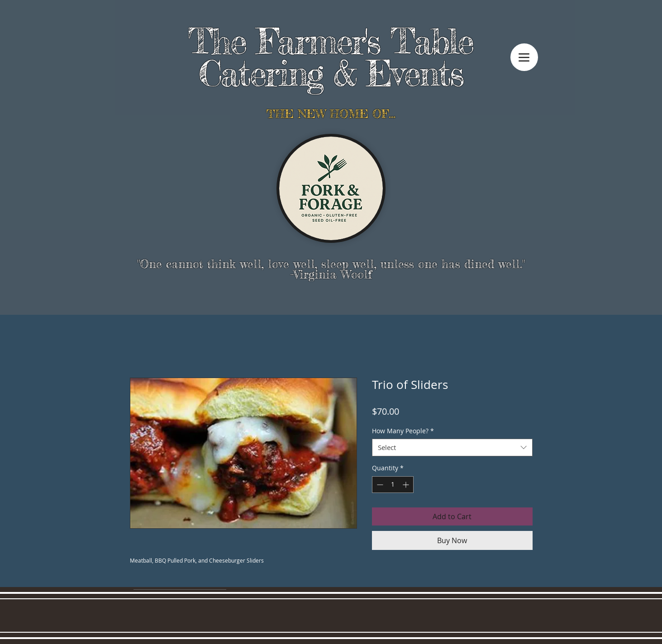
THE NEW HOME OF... (331, 114)
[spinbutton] (393, 485)
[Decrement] (379, 485)
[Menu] (524, 57)
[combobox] (452, 447)
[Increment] (407, 485)
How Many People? (403, 431)
